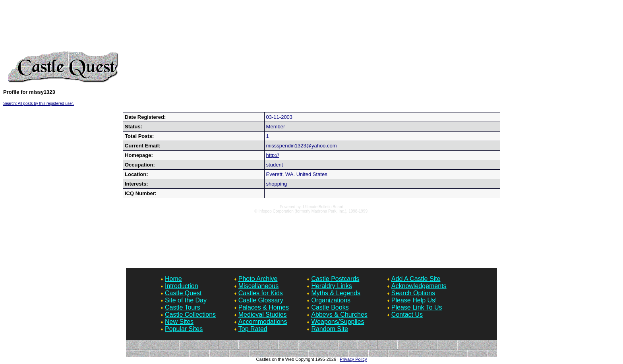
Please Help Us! (414, 300)
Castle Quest (183, 293)
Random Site (330, 329)
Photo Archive (258, 279)
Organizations (331, 300)
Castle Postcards (335, 279)
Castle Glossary (261, 300)
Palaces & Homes (264, 307)
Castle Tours (183, 307)
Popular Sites (184, 329)
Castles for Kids (261, 293)
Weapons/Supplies (338, 322)
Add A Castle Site (416, 279)
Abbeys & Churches (339, 315)
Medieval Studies (263, 315)
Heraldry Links (331, 286)
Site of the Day (186, 300)
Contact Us (407, 315)
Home (173, 279)
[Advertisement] (311, 27)
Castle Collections (190, 315)
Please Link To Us (417, 307)
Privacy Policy (353, 359)
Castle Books (330, 307)
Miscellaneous (258, 286)
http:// (273, 155)
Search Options (413, 293)
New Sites (179, 322)
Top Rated (253, 329)
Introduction (182, 286)
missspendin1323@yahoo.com (302, 146)
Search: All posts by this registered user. (39, 104)
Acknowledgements (419, 286)
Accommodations (263, 322)
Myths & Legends (336, 293)
